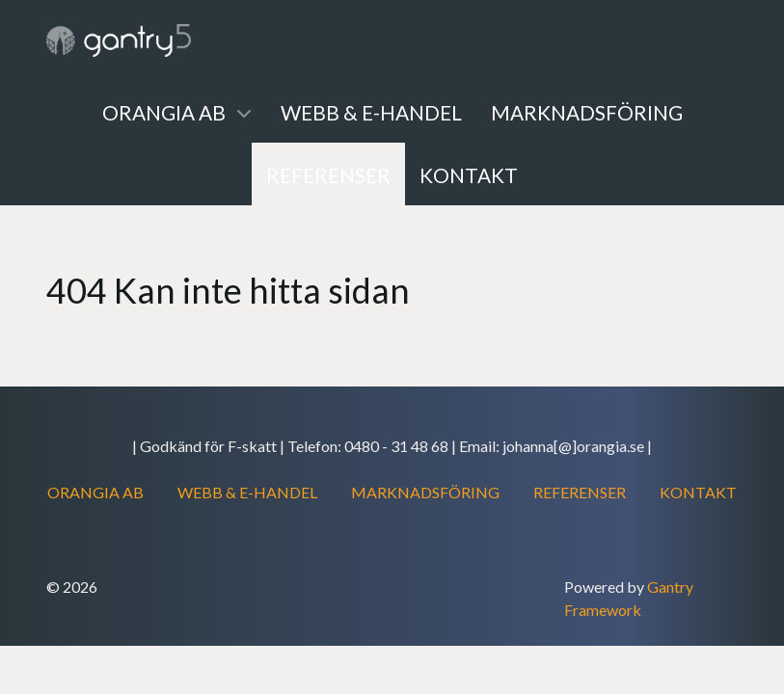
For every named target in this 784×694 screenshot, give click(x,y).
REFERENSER (580, 492)
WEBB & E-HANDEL (247, 492)
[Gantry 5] (119, 40)
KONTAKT (698, 492)
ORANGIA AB (95, 492)
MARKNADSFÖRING (425, 492)
